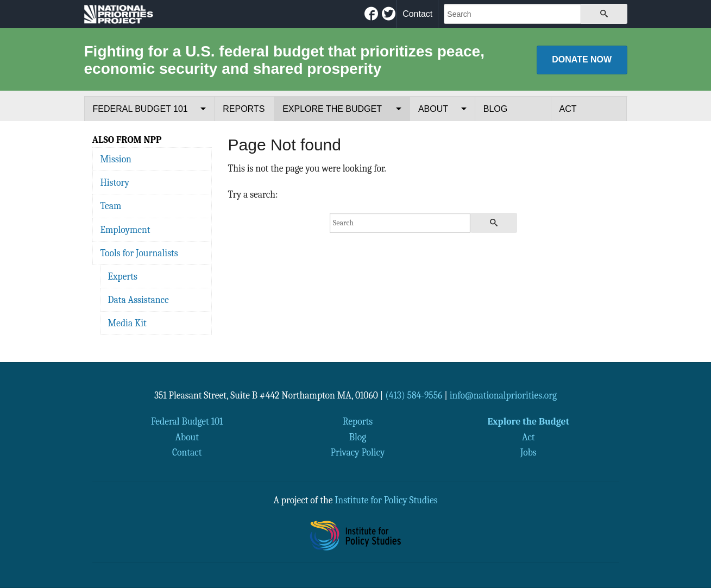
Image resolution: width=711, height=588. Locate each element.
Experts (123, 276)
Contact (417, 14)
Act (568, 109)
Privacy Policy (358, 452)
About (433, 109)
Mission (116, 159)
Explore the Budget (332, 109)
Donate (582, 59)
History (115, 182)
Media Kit (127, 323)
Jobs (528, 452)
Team (111, 206)
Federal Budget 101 (140, 109)
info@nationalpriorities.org (504, 395)
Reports (244, 109)
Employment (125, 230)
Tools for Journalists (139, 253)
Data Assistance (139, 300)
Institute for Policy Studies (386, 500)
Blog (495, 109)
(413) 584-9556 (414, 395)
